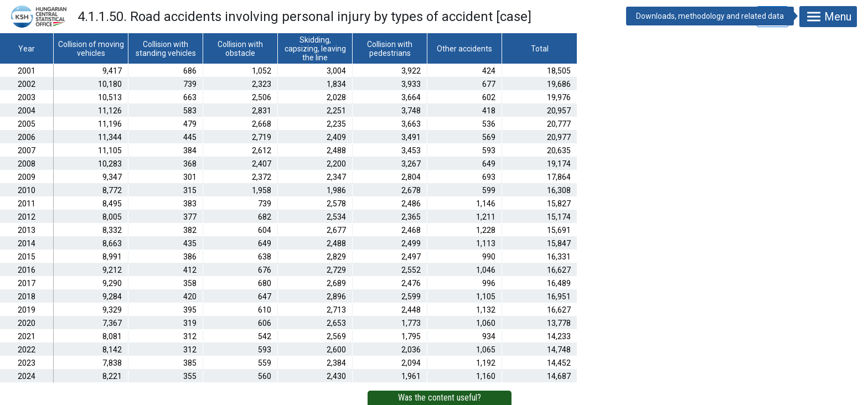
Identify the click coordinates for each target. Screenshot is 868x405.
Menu (828, 17)
